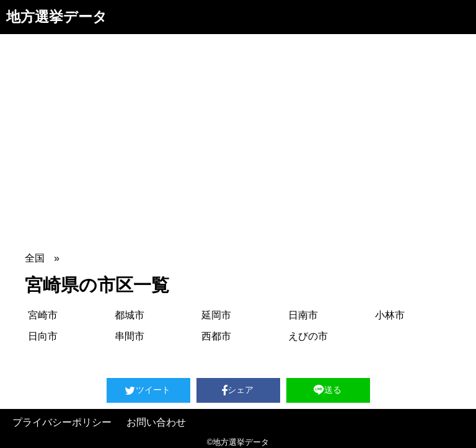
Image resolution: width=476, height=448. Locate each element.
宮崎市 (43, 315)
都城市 (130, 315)
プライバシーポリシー (62, 422)
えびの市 (308, 336)
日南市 (303, 315)
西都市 (216, 336)
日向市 (43, 336)
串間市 (130, 336)
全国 (35, 258)
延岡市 (216, 315)
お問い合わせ (156, 422)
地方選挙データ (57, 17)
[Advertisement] (238, 127)
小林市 (390, 315)
